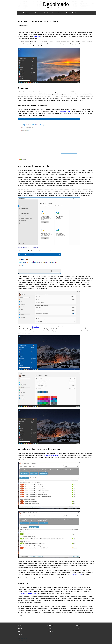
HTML (22, 639)
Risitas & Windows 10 (75, 575)
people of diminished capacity (29, 593)
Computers (27, 13)
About (20, 626)
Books (61, 13)
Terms (20, 634)
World (46, 13)
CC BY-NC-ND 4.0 (22, 641)
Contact (21, 628)
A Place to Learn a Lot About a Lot (56, 8)
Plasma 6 (37, 36)
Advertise (50, 626)
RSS (27, 639)
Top (77, 628)
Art (53, 13)
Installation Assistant (64, 111)
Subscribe (50, 631)
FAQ (20, 631)
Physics (75, 13)
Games (37, 13)
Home (78, 626)
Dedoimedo (56, 4)
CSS (24, 639)
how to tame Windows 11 (50, 455)
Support (50, 628)
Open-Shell (35, 327)
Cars (67, 13)
